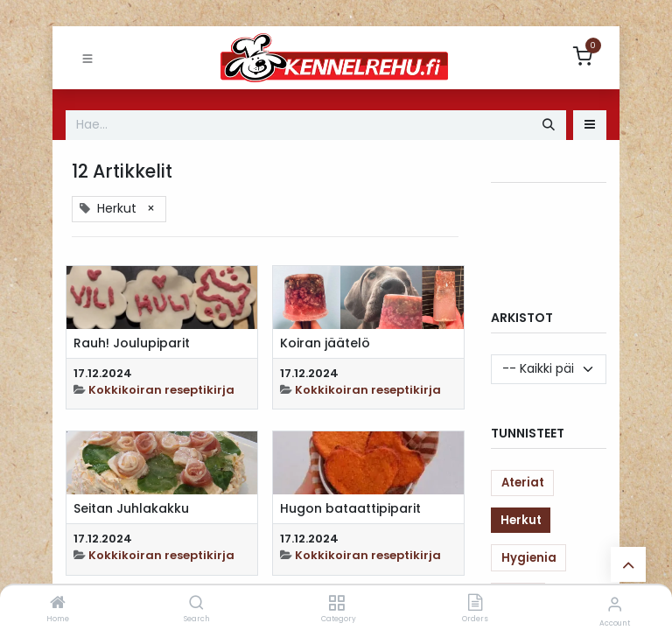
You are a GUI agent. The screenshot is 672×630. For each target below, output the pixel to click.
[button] (590, 125)
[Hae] (549, 125)
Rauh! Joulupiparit (132, 343)
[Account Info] (615, 604)
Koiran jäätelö (325, 343)
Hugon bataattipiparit (350, 509)
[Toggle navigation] (87, 58)
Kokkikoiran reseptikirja (161, 390)
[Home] (58, 604)
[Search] (196, 604)
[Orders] (475, 604)
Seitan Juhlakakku (131, 509)
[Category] (336, 604)
